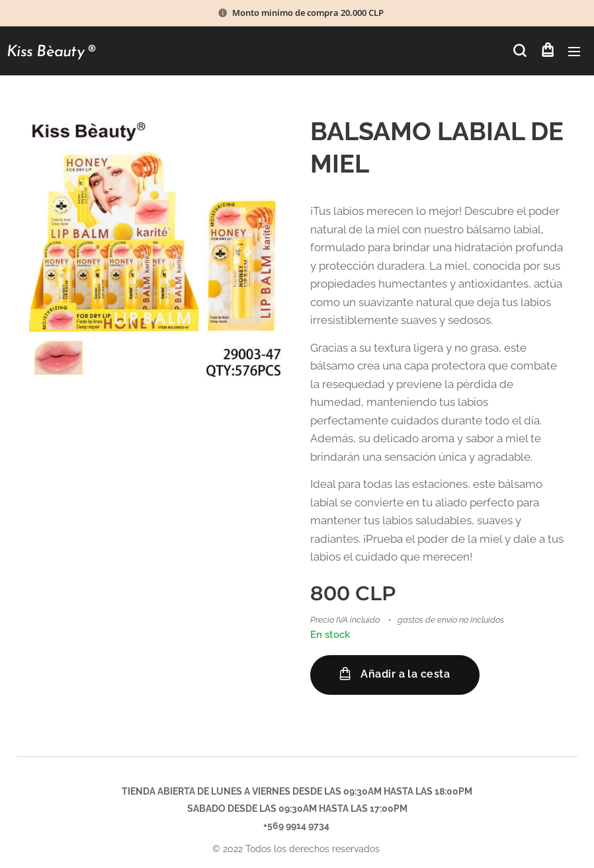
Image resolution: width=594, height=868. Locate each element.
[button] (520, 51)
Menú (574, 52)
